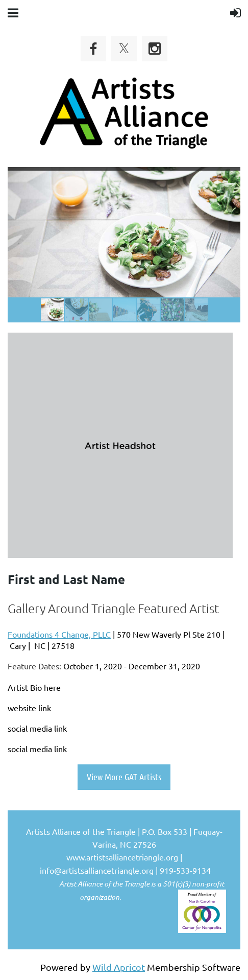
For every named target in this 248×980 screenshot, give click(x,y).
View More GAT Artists (124, 777)
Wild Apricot (119, 967)
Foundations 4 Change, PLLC (59, 634)
